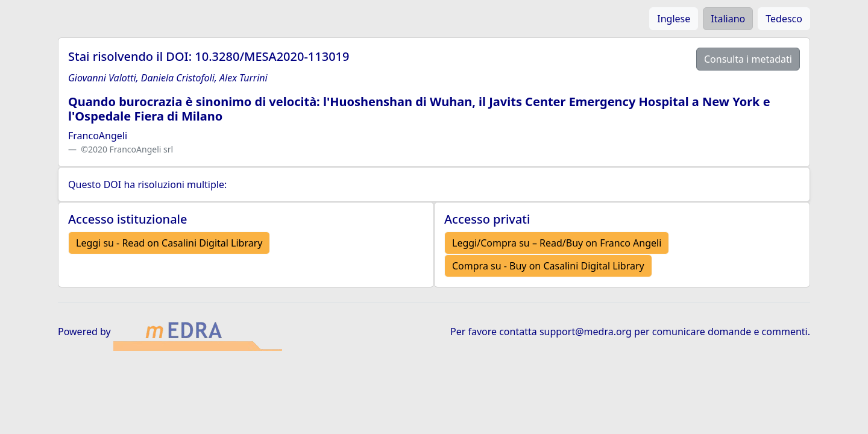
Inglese (674, 19)
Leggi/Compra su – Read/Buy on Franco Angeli (557, 243)
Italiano (728, 19)
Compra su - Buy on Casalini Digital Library (548, 266)
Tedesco (784, 19)
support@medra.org (586, 332)
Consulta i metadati (748, 59)
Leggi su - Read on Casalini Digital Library (169, 243)
